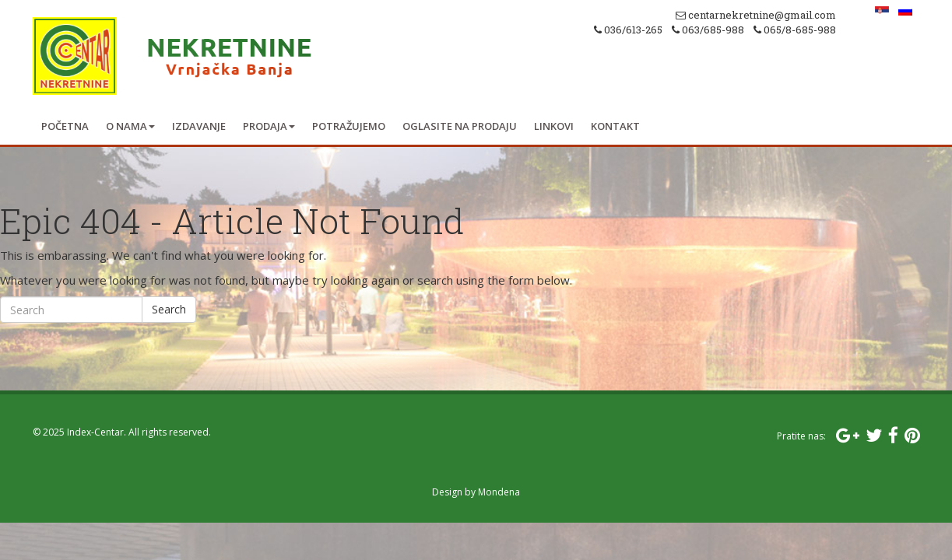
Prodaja (269, 126)
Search (169, 309)
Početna (65, 126)
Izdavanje (199, 126)
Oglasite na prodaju (460, 126)
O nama (130, 126)
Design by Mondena (476, 492)
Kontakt (615, 126)
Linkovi (554, 126)
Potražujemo (349, 126)
